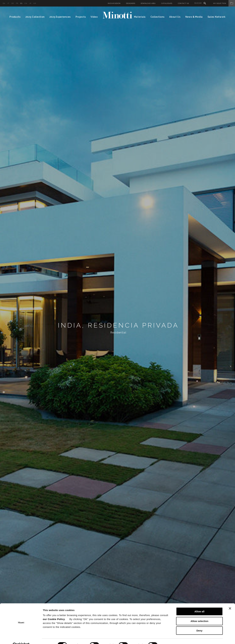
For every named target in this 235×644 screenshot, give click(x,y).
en (4, 3)
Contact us (183, 3)
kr (35, 3)
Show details (171, 638)
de (13, 3)
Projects (81, 17)
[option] (117, 325)
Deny (200, 623)
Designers (131, 3)
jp (30, 3)
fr (17, 3)
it (8, 3)
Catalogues (167, 3)
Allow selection (199, 614)
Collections (157, 17)
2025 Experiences (60, 17)
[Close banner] (230, 601)
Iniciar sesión (114, 3)
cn (26, 3)
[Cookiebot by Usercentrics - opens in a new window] (21, 638)
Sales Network (217, 17)
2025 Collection (35, 17)
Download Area (148, 3)
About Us (175, 17)
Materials (140, 17)
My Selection (224, 3)
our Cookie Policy (54, 612)
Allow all (200, 604)
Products (15, 17)
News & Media (194, 17)
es (21, 3)
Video (94, 17)
